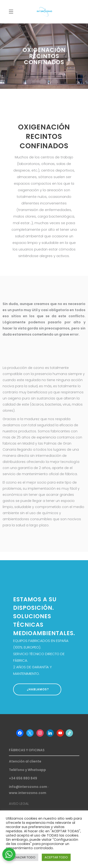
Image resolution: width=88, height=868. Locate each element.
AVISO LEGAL (19, 804)
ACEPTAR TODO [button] (56, 857)
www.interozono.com (28, 793)
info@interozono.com (28, 787)
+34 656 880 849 (23, 778)
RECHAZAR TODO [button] (23, 857)
